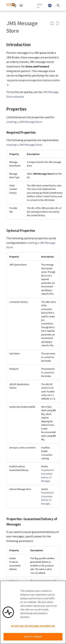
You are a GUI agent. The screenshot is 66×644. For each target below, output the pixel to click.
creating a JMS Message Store (24, 122)
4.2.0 (40, 6)
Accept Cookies (33, 637)
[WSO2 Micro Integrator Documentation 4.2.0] (11, 6)
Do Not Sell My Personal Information (33, 626)
